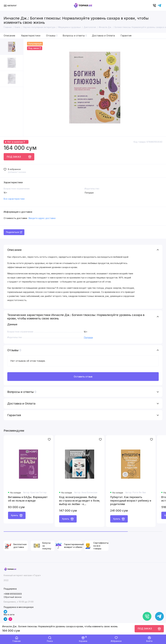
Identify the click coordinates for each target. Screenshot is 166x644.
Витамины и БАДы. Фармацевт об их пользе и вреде (28, 499)
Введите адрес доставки (42, 218)
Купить (17, 515)
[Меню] (11, 5)
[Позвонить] (147, 616)
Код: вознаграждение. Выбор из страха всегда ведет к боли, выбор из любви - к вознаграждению (80, 501)
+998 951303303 (13, 594)
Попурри (88, 337)
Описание (9, 36)
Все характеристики (14, 199)
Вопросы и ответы (75, 36)
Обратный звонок (13, 597)
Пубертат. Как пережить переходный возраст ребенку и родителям (131, 501)
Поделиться (14, 232)
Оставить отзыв (83, 377)
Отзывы (52, 36)
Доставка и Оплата (103, 36)
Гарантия (126, 36)
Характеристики (31, 36)
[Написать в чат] (159, 616)
